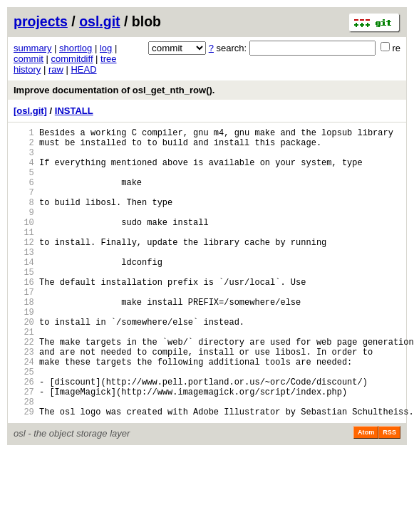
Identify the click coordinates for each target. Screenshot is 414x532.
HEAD (83, 69)
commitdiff (72, 59)
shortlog (76, 48)
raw (56, 69)
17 (24, 328)
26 (24, 437)
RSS (389, 494)
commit (29, 59)
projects (41, 21)
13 (24, 280)
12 (24, 267)
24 (24, 413)
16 (24, 316)
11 (24, 255)
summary (32, 48)
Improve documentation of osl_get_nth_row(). (114, 90)
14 (24, 292)
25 (24, 425)
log (106, 48)
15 (24, 304)
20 (24, 364)
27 (24, 449)
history (27, 69)
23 (24, 401)
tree (108, 59)
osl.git (99, 21)
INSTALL (74, 111)
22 (24, 388)
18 (24, 340)
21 (24, 376)
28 (24, 461)
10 (24, 243)
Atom (366, 494)
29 (24, 473)
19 (24, 352)
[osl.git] (30, 111)
